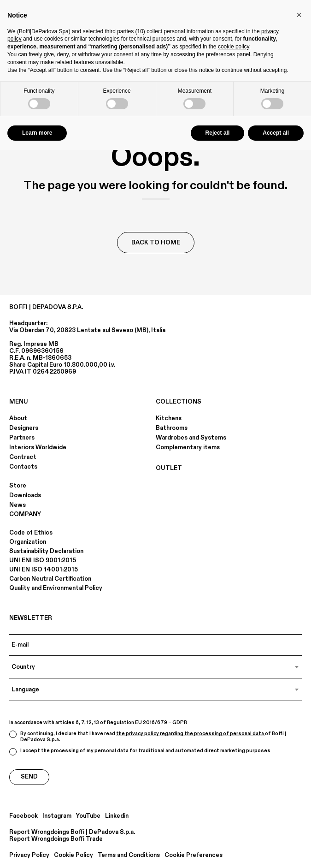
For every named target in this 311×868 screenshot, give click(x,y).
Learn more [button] (37, 133)
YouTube (88, 816)
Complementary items (188, 447)
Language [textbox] (25, 690)
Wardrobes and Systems (191, 438)
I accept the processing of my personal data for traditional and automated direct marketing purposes (140, 752)
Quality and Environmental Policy (56, 588)
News (18, 505)
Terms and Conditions (129, 855)
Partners (22, 438)
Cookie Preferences (194, 855)
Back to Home (156, 243)
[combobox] (155, 667)
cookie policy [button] (234, 47)
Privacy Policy (29, 855)
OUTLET (169, 468)
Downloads (25, 495)
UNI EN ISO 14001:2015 (44, 570)
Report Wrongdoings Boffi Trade (56, 839)
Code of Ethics (31, 533)
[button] (299, 15)
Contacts (23, 467)
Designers (24, 428)
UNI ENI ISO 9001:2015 (43, 560)
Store (18, 486)
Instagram (57, 816)
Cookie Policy (73, 855)
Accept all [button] (276, 133)
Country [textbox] (23, 667)
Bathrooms (172, 428)
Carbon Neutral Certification (50, 579)
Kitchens (169, 418)
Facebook (23, 816)
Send (29, 777)
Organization (28, 542)
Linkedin (117, 816)
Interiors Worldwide (38, 447)
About (18, 418)
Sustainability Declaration (46, 551)
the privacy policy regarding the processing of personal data (191, 734)
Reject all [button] (218, 133)
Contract (23, 457)
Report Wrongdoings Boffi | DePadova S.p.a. (72, 832)
